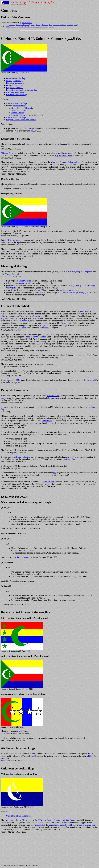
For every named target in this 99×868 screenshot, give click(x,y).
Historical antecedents (15, 83)
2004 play (57, 820)
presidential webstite (20, 457)
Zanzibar (9, 325)
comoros (12, 25)
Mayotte (76, 272)
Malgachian (45, 325)
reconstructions (53, 396)
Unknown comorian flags (17, 95)
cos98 (34, 756)
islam (33, 25)
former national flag (87, 825)
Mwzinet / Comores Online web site (66, 162)
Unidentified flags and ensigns (19, 816)
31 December (87, 380)
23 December (10, 380)
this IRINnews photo (12, 240)
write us (45, 27)
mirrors (51, 27)
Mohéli (62, 272)
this (3, 398)
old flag (90, 756)
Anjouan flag (39, 825)
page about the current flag (21, 162)
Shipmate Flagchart (9, 153)
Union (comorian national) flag (62, 825)
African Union (48, 482)
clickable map (19, 106)
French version (23, 557)
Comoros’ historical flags (17, 103)
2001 (18, 380)
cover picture (10, 820)
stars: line (45, 25)
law (50, 25)
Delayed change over (15, 85)
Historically (24, 321)
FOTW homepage (12, 27)
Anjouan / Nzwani (19, 110)
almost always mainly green (78, 292)
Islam (42, 292)
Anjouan (88, 272)
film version (27, 820)
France (83, 311)
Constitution (47, 421)
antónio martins (27, 23)
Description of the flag (15, 78)
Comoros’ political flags (16, 117)
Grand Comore (12, 274)
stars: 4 (38, 25)
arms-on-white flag (68, 290)
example (5, 758)
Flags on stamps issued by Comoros (21, 120)
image (32, 128)
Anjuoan (21, 283)
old (55, 473)
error (75, 25)
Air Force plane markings (17, 92)
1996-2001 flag (69, 459)
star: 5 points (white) (23, 25)
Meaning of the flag (14, 81)
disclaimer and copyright (33, 27)
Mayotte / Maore (18, 115)
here (21, 731)
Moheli (15, 318)
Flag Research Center (64, 155)
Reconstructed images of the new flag (22, 90)
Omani (64, 323)
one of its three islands (36, 337)
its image (40, 162)
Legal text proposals (15, 88)
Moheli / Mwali (18, 113)
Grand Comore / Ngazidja (22, 108)
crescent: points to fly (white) (63, 25)
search (21, 27)
